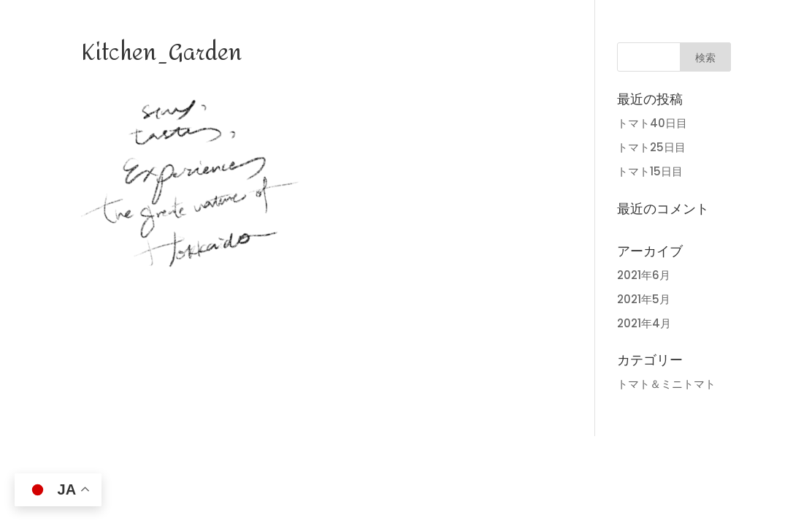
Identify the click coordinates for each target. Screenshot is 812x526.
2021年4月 (644, 323)
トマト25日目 (651, 147)
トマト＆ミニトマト (666, 384)
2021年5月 (644, 299)
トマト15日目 (650, 171)
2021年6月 (644, 275)
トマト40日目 (652, 123)
